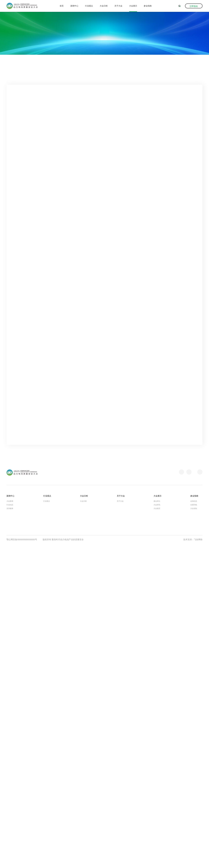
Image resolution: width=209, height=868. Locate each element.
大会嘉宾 (157, 832)
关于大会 (118, 6)
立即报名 (194, 6)
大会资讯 (38, 64)
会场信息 (194, 824)
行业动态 (10, 828)
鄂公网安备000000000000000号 (22, 863)
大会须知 (194, 832)
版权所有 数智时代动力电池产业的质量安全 (63, 863)
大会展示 (133, 6)
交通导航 (194, 828)
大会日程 (104, 6)
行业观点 (89, 6)
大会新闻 (10, 824)
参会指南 (148, 6)
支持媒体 (10, 832)
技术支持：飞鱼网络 (193, 863)
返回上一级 (193, 64)
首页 (62, 6)
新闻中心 (74, 6)
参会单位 (157, 824)
